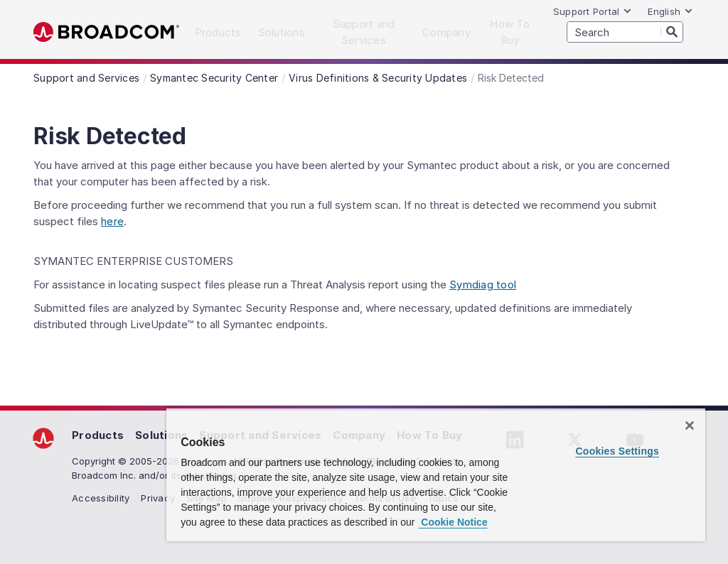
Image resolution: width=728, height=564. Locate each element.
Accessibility (101, 498)
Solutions (161, 435)
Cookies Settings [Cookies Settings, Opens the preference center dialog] (617, 451)
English (670, 11)
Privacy (158, 498)
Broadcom (106, 32)
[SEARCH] (625, 32)
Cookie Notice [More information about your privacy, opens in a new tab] (453, 522)
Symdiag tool (483, 284)
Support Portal (593, 11)
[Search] (672, 31)
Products (98, 435)
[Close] (690, 425)
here (112, 221)
